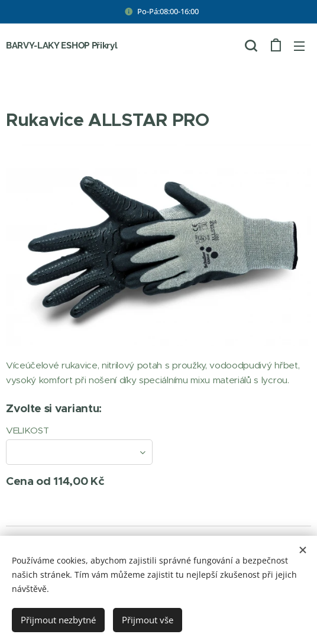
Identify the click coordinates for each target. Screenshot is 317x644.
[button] (251, 46)
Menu (299, 46)
